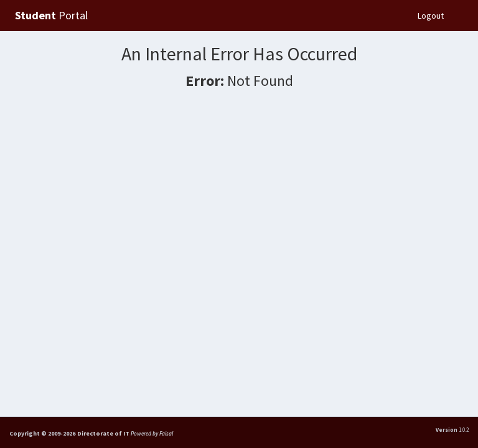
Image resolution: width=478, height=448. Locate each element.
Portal (51, 15)
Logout (431, 16)
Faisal (166, 433)
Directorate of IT (104, 433)
